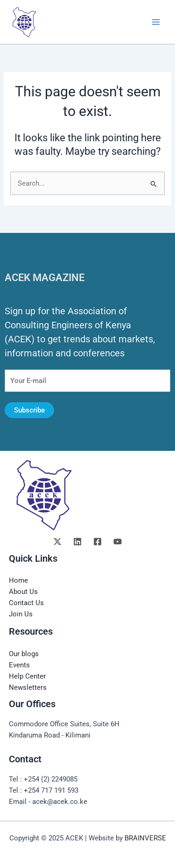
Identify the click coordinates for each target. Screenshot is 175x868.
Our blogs (24, 654)
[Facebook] (98, 542)
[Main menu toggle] (156, 22)
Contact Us (26, 603)
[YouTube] (118, 542)
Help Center (27, 676)
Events (19, 665)
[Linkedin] (77, 542)
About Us (23, 592)
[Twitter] (57, 542)
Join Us (21, 614)
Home (18, 580)
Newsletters (28, 687)
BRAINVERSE (145, 838)
